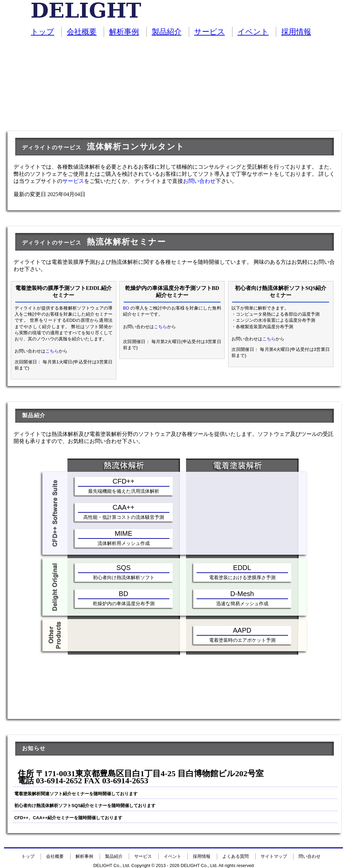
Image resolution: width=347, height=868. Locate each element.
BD (126, 308)
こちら (52, 351)
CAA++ (123, 507)
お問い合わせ (199, 181)
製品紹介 (167, 32)
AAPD (242, 630)
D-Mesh (242, 594)
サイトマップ (274, 856)
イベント (253, 32)
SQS (123, 568)
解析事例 (124, 32)
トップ (43, 32)
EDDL (242, 568)
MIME (123, 533)
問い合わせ (310, 856)
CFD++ (123, 481)
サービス (210, 32)
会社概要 (82, 32)
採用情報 (296, 32)
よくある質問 (236, 856)
